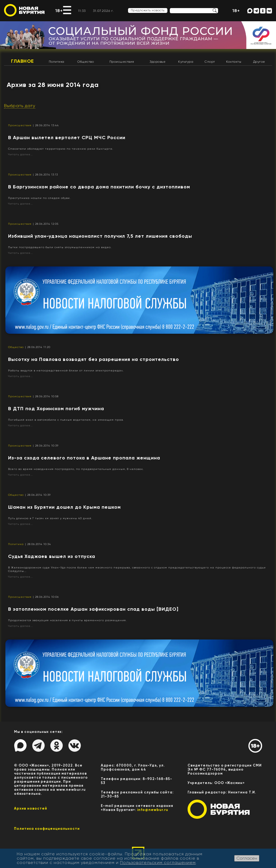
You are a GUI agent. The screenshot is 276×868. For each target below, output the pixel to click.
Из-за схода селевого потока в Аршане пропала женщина (84, 458)
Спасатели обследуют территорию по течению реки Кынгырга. (61, 149)
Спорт (210, 62)
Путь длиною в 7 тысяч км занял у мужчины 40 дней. (50, 518)
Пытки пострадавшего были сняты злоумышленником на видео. (60, 247)
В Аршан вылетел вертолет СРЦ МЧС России (67, 138)
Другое (259, 62)
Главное (23, 61)
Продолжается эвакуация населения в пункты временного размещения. (67, 620)
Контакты (234, 62)
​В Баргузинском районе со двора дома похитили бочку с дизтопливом (99, 187)
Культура (186, 62)
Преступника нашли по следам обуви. (39, 198)
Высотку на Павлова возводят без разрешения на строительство (94, 359)
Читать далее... (20, 154)
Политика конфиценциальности (47, 829)
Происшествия (122, 62)
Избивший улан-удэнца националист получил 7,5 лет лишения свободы (100, 236)
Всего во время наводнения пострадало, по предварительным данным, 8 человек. (76, 469)
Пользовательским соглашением (158, 862)
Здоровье (158, 62)
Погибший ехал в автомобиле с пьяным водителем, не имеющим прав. (66, 420)
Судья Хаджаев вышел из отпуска (52, 556)
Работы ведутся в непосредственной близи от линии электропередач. (66, 370)
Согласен (247, 858)
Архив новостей (31, 808)
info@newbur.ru (153, 810)
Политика (57, 62)
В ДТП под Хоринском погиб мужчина (56, 409)
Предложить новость (148, 10)
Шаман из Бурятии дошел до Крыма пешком (64, 507)
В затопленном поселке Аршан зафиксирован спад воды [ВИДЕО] (93, 609)
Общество (86, 62)
